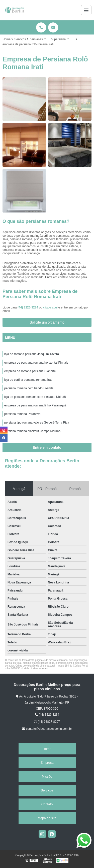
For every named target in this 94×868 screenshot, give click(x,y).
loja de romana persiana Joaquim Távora (32, 354)
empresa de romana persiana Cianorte (30, 371)
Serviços (47, 790)
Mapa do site (47, 818)
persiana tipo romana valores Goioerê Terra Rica (37, 423)
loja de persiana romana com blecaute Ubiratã (35, 397)
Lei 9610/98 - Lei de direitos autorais (27, 668)
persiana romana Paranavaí (23, 414)
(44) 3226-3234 (28, 307)
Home (47, 749)
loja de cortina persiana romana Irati (28, 380)
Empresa (47, 763)
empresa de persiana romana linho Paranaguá (35, 405)
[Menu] (86, 10)
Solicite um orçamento (47, 322)
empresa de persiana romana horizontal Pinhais (36, 363)
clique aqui (50, 307)
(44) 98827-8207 (47, 722)
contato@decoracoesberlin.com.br (47, 729)
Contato (47, 804)
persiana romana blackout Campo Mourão (32, 431)
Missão (47, 776)
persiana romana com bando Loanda (29, 388)
